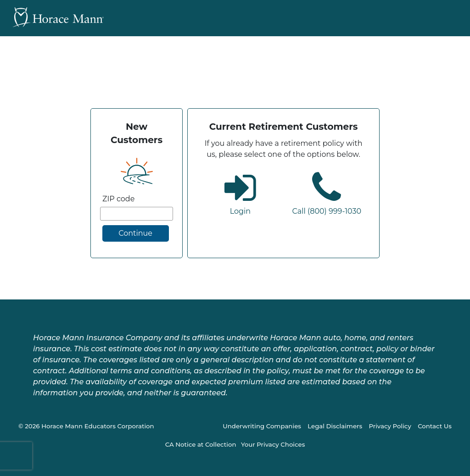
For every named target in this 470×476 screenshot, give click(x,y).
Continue (135, 233)
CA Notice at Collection (201, 444)
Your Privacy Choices (273, 444)
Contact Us (435, 426)
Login (240, 211)
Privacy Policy (390, 426)
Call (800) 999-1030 (327, 211)
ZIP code (118, 199)
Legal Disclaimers (335, 426)
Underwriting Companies (262, 426)
